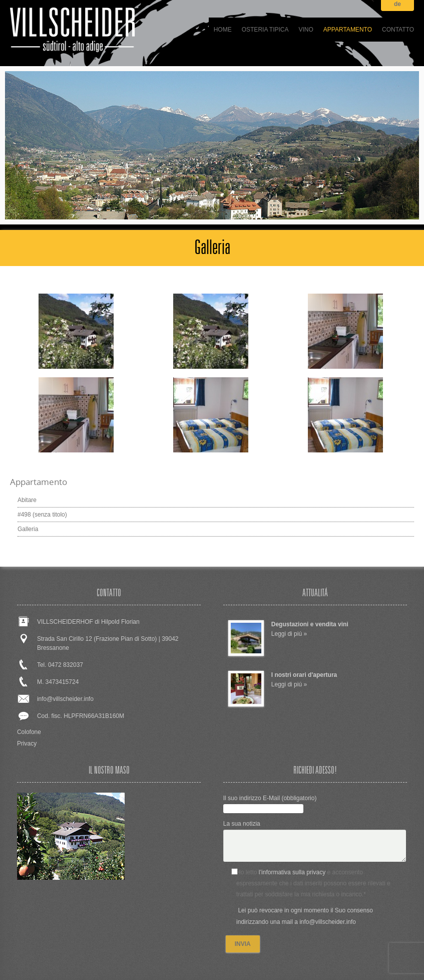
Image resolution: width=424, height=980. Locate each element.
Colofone (29, 732)
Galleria (28, 529)
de (397, 4)
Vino (306, 30)
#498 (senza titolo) (42, 515)
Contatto (398, 30)
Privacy (27, 744)
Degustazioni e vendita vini (310, 624)
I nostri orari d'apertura (304, 675)
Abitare (27, 500)
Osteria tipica (265, 30)
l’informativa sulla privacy (292, 872)
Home (223, 30)
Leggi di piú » (289, 634)
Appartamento (348, 30)
